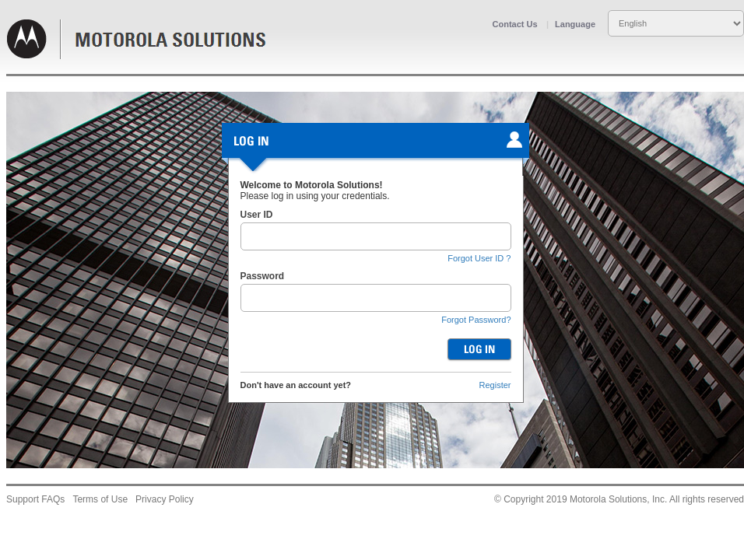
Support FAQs (35, 499)
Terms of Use (100, 499)
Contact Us (515, 24)
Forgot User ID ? (479, 258)
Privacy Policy (165, 499)
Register (495, 385)
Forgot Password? (476, 320)
